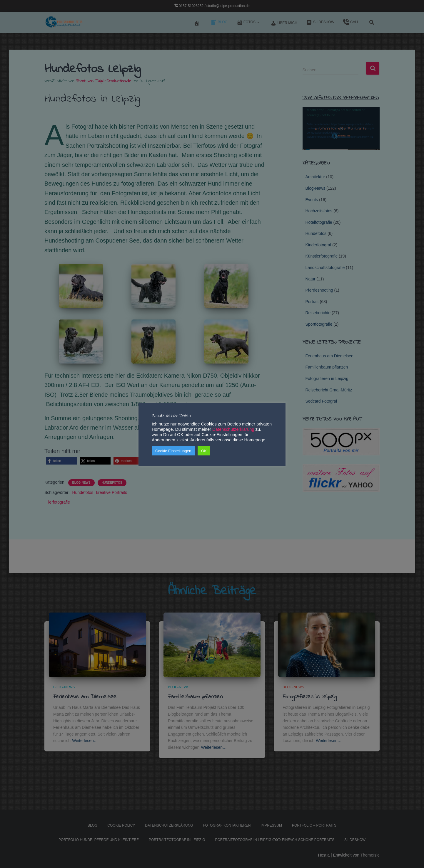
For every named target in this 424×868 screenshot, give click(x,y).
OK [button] (204, 451)
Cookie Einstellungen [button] (173, 451)
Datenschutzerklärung (233, 429)
